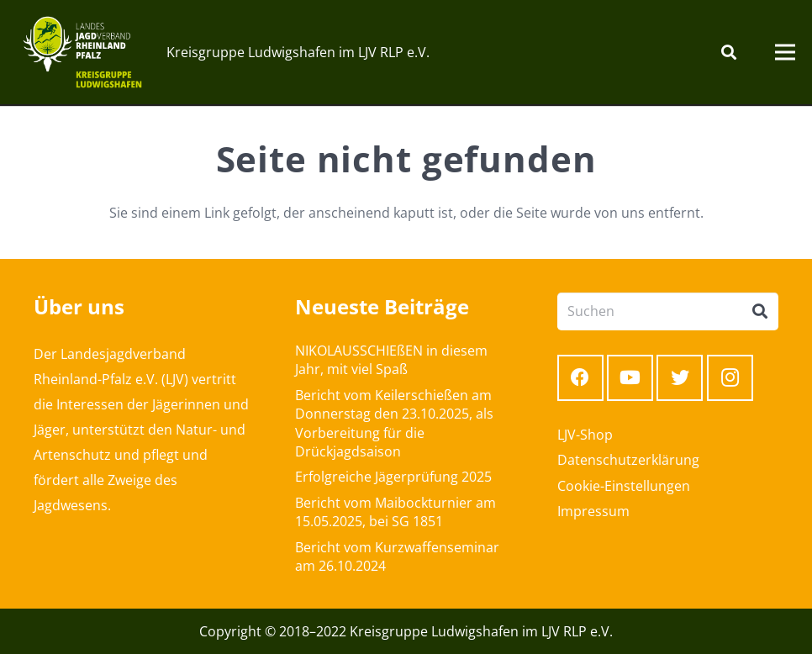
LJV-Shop (585, 435)
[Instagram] (730, 378)
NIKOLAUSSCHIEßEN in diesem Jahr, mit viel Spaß (391, 360)
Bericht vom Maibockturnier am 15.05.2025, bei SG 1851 (395, 512)
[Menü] (785, 52)
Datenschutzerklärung (628, 460)
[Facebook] (580, 378)
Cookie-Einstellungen (624, 486)
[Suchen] (729, 53)
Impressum (593, 511)
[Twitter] (680, 378)
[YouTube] (630, 378)
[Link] (82, 52)
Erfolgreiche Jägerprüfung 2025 (393, 477)
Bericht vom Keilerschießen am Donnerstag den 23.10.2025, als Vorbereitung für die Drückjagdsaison (394, 423)
